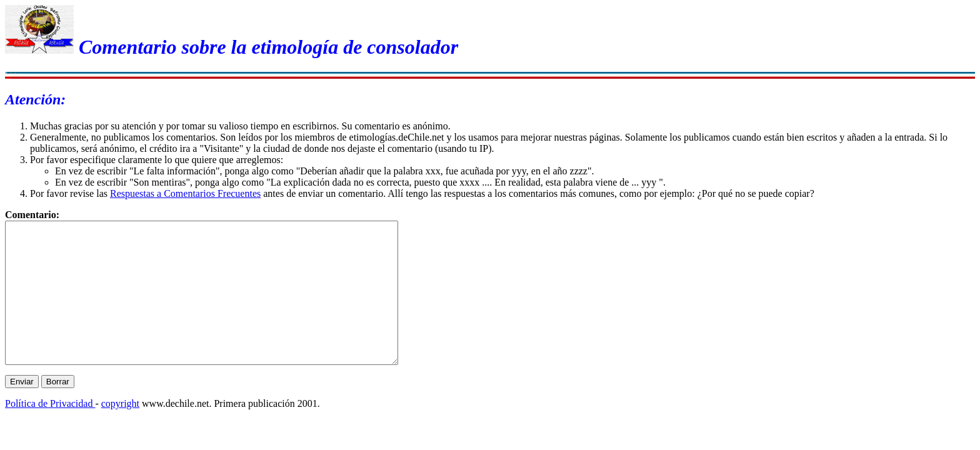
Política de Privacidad (50, 432)
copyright (120, 432)
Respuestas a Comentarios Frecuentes (185, 193)
